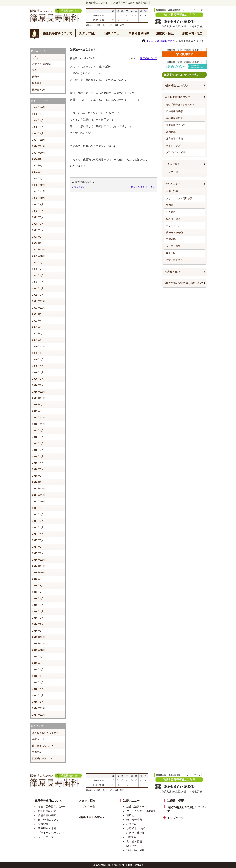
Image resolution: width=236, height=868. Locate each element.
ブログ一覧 (172, 172)
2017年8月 (38, 508)
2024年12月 (39, 140)
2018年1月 (38, 482)
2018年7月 (38, 443)
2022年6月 (38, 275)
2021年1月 (38, 340)
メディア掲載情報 (42, 64)
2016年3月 (38, 618)
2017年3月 (38, 540)
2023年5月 (38, 224)
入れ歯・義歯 (173, 246)
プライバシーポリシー (178, 152)
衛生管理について (176, 125)
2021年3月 (38, 327)
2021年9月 (38, 314)
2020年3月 (38, 372)
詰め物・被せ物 (174, 232)
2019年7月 (38, 405)
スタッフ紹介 (88, 33)
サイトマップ (173, 146)
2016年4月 (38, 611)
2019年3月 (38, 411)
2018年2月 (38, 476)
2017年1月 (38, 553)
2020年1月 (38, 385)
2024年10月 (39, 153)
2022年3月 (38, 295)
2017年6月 (38, 521)
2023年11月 (39, 191)
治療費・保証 (165, 33)
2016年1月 (38, 631)
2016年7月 (38, 592)
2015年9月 (38, 657)
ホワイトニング (174, 226)
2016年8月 (38, 586)
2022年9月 (38, 263)
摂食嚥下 (37, 83)
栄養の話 (37, 752)
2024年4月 (38, 166)
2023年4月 (38, 230)
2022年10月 (39, 256)
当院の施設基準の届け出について (184, 283)
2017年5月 (38, 527)
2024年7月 (38, 159)
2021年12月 (39, 301)
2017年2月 (38, 547)
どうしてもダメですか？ (45, 733)
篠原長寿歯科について (58, 33)
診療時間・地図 (192, 33)
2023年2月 (38, 237)
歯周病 (170, 205)
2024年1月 (38, 179)
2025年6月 (38, 120)
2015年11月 (39, 644)
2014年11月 (39, 715)
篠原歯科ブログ (40, 90)
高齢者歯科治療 (139, 33)
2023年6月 (38, 217)
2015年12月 (39, 637)
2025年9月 (38, 114)
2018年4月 (38, 463)
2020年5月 (38, 359)
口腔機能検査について (44, 758)
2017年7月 (38, 514)
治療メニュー (113, 33)
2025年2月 (38, 133)
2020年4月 (38, 366)
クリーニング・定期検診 (179, 198)
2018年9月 (38, 430)
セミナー (37, 57)
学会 (34, 70)
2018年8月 (38, 437)
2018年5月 (38, 456)
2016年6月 (38, 598)
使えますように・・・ (44, 746)
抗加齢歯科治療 (174, 111)
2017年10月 (39, 502)
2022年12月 (39, 250)
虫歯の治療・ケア (176, 191)
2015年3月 (38, 695)
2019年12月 (39, 392)
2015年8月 (38, 663)
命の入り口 (38, 739)
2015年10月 (39, 650)
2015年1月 (38, 702)
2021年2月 (38, 334)
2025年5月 (38, 127)
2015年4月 (38, 689)
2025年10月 (39, 108)
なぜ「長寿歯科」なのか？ (180, 105)
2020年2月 (38, 379)
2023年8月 (38, 211)
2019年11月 (39, 398)
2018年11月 (39, 424)
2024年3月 (38, 172)
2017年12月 (39, 489)
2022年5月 (38, 282)
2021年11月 (39, 308)
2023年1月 (38, 243)
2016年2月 (38, 624)
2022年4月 (38, 288)
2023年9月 (38, 204)
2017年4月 (38, 534)
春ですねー (80, 187)
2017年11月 (39, 495)
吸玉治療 (171, 253)
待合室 (36, 77)
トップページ (176, 818)
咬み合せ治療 (173, 219)
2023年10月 (39, 198)
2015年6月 (38, 676)
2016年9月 (38, 579)
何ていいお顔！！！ (142, 187)
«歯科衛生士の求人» (176, 85)
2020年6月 (38, 353)
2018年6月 (38, 450)
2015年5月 (38, 682)
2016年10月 (39, 573)
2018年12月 (39, 418)
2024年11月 (39, 146)
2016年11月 (39, 566)
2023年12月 (39, 185)
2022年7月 (38, 269)
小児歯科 (171, 212)
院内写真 (171, 132)
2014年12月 (39, 708)
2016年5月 (38, 605)
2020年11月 (39, 347)
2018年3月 (38, 469)
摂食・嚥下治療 (174, 260)
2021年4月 (38, 321)
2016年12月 (39, 560)
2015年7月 (38, 670)
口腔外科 (171, 239)
